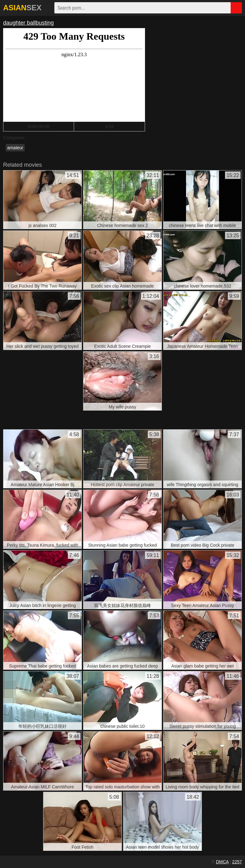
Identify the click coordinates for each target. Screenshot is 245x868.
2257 (237, 862)
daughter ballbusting (28, 23)
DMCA (222, 862)
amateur (15, 148)
